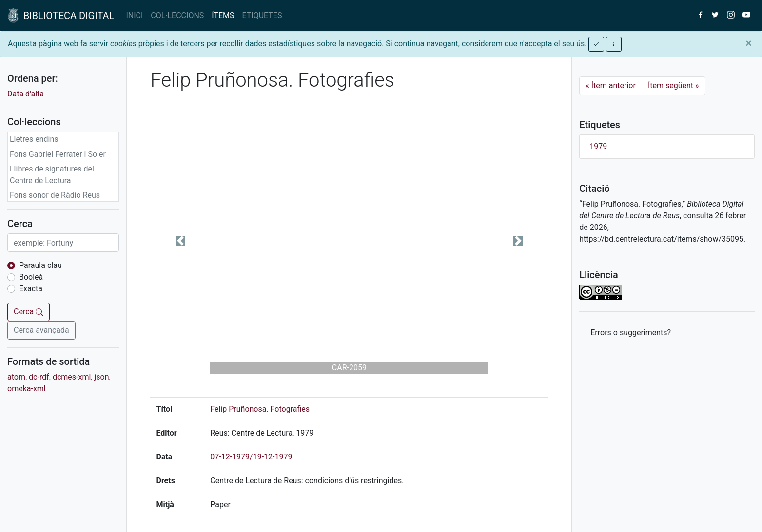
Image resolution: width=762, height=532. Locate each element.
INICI (134, 15)
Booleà (31, 277)
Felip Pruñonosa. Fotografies (260, 409)
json (101, 377)
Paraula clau (40, 265)
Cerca (29, 312)
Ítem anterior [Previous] (611, 85)
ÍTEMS (223, 15)
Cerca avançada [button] (41, 330)
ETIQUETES (262, 15)
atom (16, 377)
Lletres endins (34, 139)
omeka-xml (27, 389)
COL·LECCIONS (177, 15)
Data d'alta (26, 94)
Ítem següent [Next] (674, 85)
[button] (180, 241)
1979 (598, 146)
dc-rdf (39, 377)
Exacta (31, 289)
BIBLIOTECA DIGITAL (61, 16)
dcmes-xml (72, 377)
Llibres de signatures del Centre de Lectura (52, 175)
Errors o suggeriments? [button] (631, 332)
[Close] (749, 43)
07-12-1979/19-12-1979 (251, 457)
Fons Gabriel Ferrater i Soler (58, 154)
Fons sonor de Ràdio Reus (55, 195)
